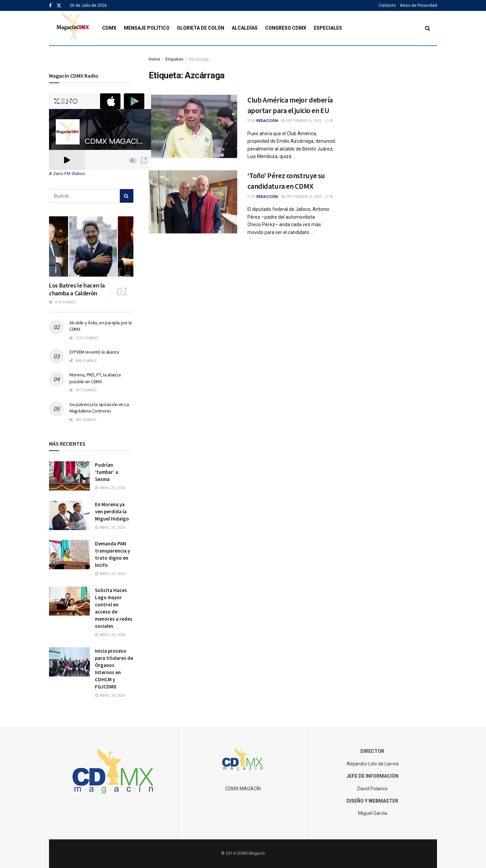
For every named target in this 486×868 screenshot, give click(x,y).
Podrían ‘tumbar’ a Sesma (107, 472)
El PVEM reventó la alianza (94, 352)
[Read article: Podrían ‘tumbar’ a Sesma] (69, 476)
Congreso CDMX (286, 28)
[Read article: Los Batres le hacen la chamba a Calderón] (91, 246)
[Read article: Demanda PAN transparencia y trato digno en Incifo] (69, 555)
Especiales (328, 28)
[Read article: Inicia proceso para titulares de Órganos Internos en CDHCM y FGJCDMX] (69, 662)
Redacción (267, 121)
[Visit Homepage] (73, 28)
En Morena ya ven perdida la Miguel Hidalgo (112, 511)
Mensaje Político (147, 28)
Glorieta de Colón (201, 28)
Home (154, 59)
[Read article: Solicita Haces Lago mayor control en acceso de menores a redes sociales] (69, 601)
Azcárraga (199, 59)
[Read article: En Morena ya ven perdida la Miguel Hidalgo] (69, 515)
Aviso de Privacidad (418, 5)
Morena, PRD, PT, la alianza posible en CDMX (95, 378)
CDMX (109, 28)
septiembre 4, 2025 (302, 121)
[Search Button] (428, 28)
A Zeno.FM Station (67, 174)
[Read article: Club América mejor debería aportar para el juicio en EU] (193, 126)
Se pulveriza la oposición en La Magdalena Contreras (99, 408)
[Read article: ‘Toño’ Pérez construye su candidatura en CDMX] (193, 202)
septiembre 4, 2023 (302, 197)
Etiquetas (174, 59)
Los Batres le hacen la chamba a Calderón (77, 289)
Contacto (387, 5)
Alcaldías (245, 28)
